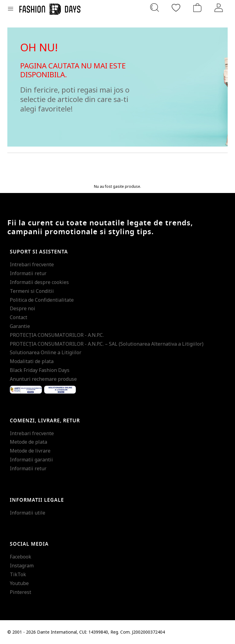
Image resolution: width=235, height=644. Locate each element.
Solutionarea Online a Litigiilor (46, 352)
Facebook (21, 557)
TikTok (18, 574)
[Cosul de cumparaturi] (197, 8)
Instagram (22, 566)
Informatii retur (28, 273)
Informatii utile (28, 513)
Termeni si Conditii (32, 291)
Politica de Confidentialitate (42, 300)
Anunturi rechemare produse (43, 379)
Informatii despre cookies (39, 282)
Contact (19, 317)
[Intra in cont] (219, 8)
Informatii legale (37, 500)
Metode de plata (28, 442)
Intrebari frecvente (32, 264)
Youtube (19, 583)
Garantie (20, 326)
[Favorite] (176, 8)
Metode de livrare (30, 451)
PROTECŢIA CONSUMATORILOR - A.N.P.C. (57, 335)
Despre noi (22, 308)
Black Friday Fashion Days (40, 370)
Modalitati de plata (32, 361)
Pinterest (21, 592)
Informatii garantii (31, 460)
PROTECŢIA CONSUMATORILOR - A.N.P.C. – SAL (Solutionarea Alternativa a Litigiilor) (107, 344)
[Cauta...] (155, 8)
